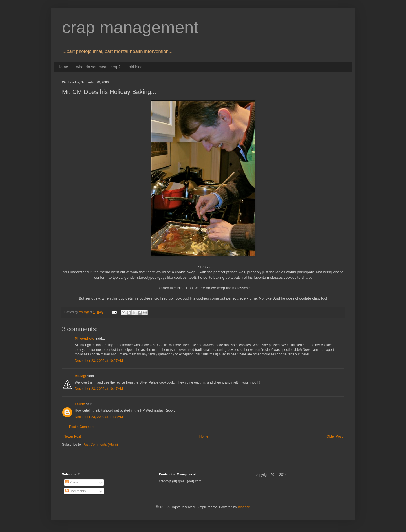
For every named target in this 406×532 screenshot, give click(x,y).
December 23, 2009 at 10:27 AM (99, 361)
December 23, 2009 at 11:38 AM (99, 417)
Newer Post (72, 436)
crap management (130, 27)
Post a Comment (82, 427)
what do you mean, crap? (98, 67)
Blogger (243, 507)
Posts (71, 482)
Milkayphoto (85, 338)
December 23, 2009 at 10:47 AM (99, 389)
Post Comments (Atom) (100, 445)
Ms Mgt (80, 376)
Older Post (335, 436)
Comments (75, 491)
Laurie (80, 404)
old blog (136, 67)
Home (63, 67)
